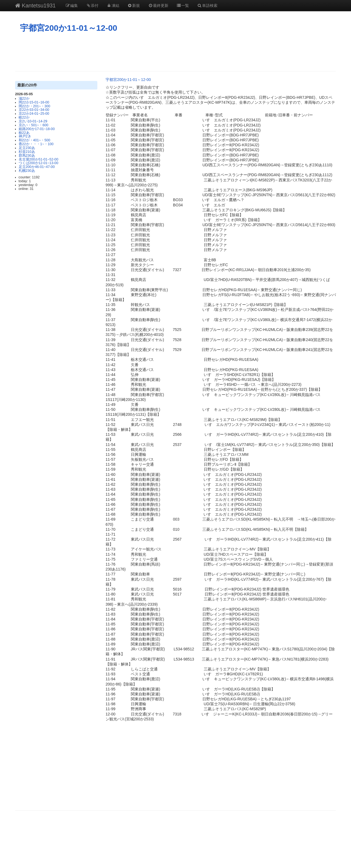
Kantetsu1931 (35, 5)
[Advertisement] (175, 52)
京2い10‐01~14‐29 (33, 121)
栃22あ (24, 133)
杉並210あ (27, 152)
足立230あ (27, 148)
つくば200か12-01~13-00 (39, 163)
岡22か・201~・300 (34, 106)
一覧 (183, 5)
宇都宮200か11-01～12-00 (69, 28)
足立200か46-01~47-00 (37, 167)
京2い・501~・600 (33, 125)
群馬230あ (27, 156)
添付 (92, 5)
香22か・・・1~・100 (36, 144)
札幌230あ (27, 171)
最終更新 (158, 5)
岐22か (24, 117)
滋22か (24, 99)
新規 (134, 5)
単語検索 (207, 5)
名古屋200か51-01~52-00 (39, 159)
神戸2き (25, 136)
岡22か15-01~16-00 (34, 102)
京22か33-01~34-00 (34, 110)
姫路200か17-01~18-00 (37, 129)
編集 (72, 5)
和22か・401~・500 (34, 140)
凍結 (113, 5)
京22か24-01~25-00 (34, 114)
